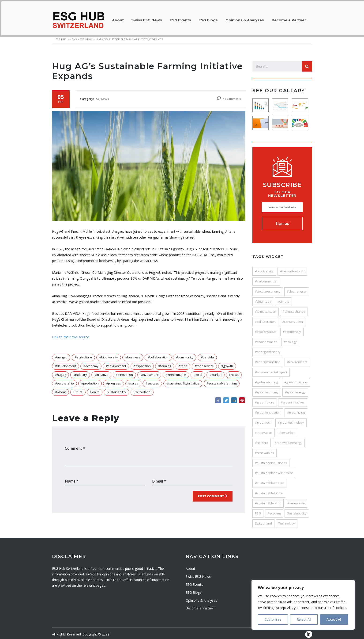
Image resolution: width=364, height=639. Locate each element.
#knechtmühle (176, 372)
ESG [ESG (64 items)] (258, 510)
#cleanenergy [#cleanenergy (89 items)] (297, 289)
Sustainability (116, 389)
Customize (273, 619)
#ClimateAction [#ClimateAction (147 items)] (266, 309)
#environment (116, 363)
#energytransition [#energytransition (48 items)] (268, 359)
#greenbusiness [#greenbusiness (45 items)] (296, 379)
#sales (133, 380)
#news (234, 372)
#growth (227, 363)
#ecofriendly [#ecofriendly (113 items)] (292, 329)
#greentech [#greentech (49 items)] (263, 420)
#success (152, 380)
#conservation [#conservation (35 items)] (293, 319)
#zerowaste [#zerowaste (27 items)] (296, 500)
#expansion (142, 363)
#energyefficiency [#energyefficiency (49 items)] (268, 349)
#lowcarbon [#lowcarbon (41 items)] (287, 430)
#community (185, 354)
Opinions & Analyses (252, 19)
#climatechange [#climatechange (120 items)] (294, 309)
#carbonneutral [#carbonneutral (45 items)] (266, 278)
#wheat (60, 389)
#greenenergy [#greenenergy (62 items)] (295, 389)
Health (95, 389)
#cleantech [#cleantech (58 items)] (263, 299)
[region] (303, 605)
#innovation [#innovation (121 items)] (264, 430)
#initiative (101, 372)
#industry (80, 372)
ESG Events (185, 19)
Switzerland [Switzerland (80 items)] (263, 521)
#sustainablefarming (222, 380)
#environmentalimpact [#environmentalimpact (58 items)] (271, 369)
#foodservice (204, 363)
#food (183, 363)
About (119, 19)
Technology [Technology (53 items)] (287, 521)
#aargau (61, 354)
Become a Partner (298, 19)
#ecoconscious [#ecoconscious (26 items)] (266, 329)
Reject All (304, 619)
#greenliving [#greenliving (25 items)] (296, 410)
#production (90, 380)
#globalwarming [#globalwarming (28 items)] (266, 379)
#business (133, 354)
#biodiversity (109, 354)
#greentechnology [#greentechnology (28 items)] (291, 420)
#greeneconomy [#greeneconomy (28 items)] (267, 389)
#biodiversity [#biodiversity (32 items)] (264, 268)
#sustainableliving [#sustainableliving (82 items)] (268, 500)
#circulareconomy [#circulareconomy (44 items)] (268, 289)
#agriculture (83, 354)
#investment (149, 372)
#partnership (64, 380)
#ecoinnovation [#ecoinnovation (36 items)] (266, 339)
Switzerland (142, 389)
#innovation (124, 372)
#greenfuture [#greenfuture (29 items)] (265, 399)
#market (216, 372)
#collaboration (158, 354)
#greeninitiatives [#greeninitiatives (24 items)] (293, 399)
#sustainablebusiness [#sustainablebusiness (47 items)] (271, 460)
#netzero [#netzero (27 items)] (262, 440)
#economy (91, 363)
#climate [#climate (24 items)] (283, 299)
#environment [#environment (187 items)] (297, 359)
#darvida (207, 354)
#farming (165, 363)
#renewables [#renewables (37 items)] (265, 450)
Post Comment (211, 493)
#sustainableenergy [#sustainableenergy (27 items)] (269, 480)
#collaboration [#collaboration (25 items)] (265, 319)
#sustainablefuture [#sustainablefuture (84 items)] (269, 490)
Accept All (334, 619)
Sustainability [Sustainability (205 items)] (297, 510)
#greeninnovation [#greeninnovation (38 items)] (268, 410)
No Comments (229, 96)
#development (66, 363)
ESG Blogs (214, 19)
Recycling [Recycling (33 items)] (274, 510)
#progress (114, 380)
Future (78, 389)
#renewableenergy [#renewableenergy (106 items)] (288, 440)
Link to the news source (70, 334)
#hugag (60, 372)
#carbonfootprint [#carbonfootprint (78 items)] (292, 268)
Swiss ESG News (149, 19)
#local (198, 372)
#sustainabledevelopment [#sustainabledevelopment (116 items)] (274, 470)
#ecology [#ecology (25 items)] (290, 339)
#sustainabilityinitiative (183, 380)
